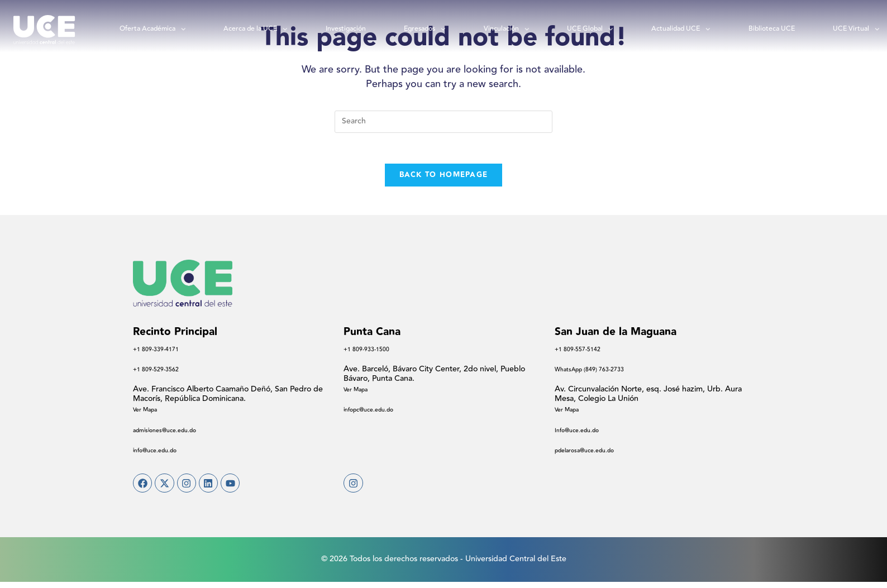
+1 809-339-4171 (164, 352)
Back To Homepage (444, 178)
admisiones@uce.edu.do (176, 433)
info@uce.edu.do (163, 453)
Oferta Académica (153, 29)
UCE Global (590, 29)
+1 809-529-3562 (164, 372)
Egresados (425, 29)
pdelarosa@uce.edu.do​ (595, 453)
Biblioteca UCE (772, 29)
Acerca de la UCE (256, 29)
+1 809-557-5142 (586, 352)
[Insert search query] (443, 122)
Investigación (346, 29)
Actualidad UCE (681, 29)
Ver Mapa (150, 413)
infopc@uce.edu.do (378, 413)
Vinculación (507, 29)
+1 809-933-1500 (375, 352)
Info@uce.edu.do (585, 433)
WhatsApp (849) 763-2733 (602, 372)
